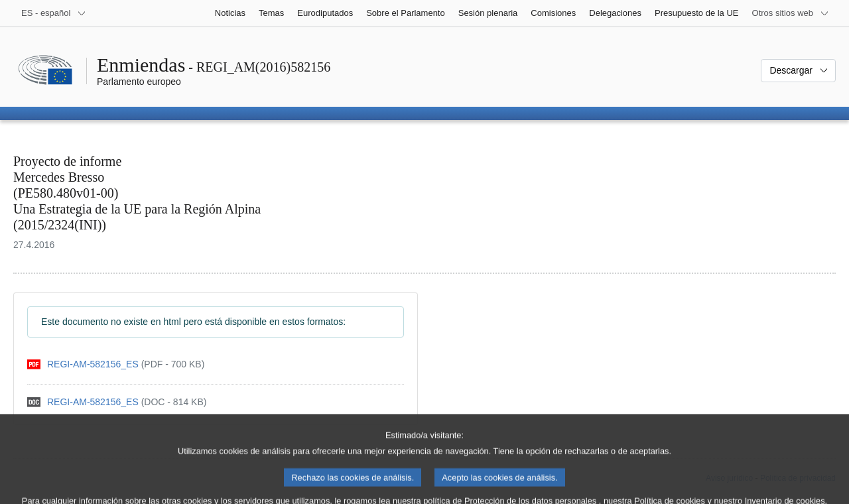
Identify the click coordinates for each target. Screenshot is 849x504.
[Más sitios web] (791, 13)
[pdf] (116, 364)
